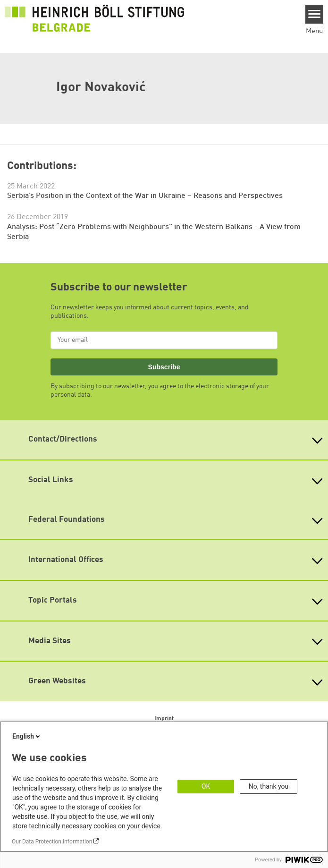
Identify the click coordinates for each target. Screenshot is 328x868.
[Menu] (315, 14)
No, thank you (269, 786)
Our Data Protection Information (52, 842)
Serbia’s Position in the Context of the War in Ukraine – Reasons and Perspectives (145, 196)
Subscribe (164, 367)
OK (206, 786)
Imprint (164, 719)
